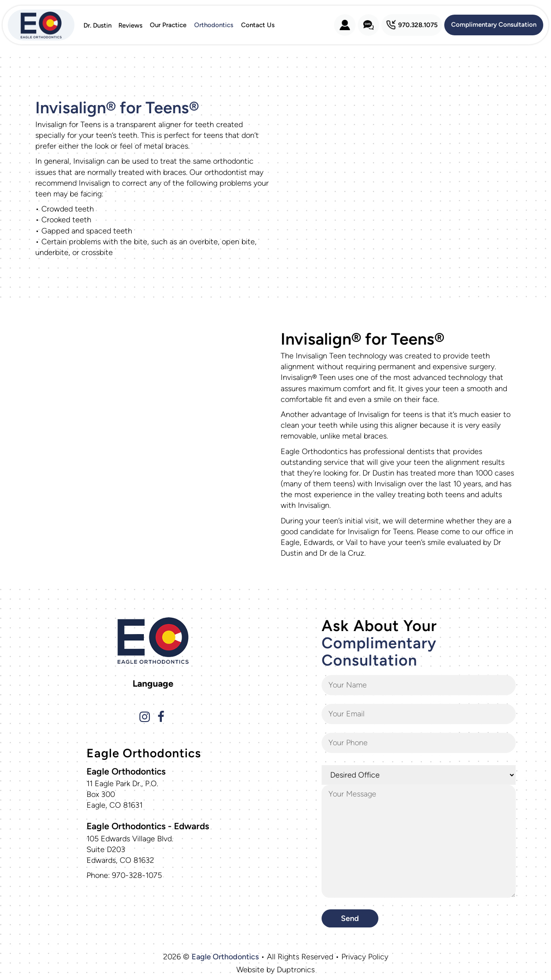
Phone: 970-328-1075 (124, 875)
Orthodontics (214, 25)
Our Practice (168, 25)
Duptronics (296, 970)
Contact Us (258, 25)
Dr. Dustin (98, 25)
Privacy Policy (365, 957)
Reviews (130, 25)
